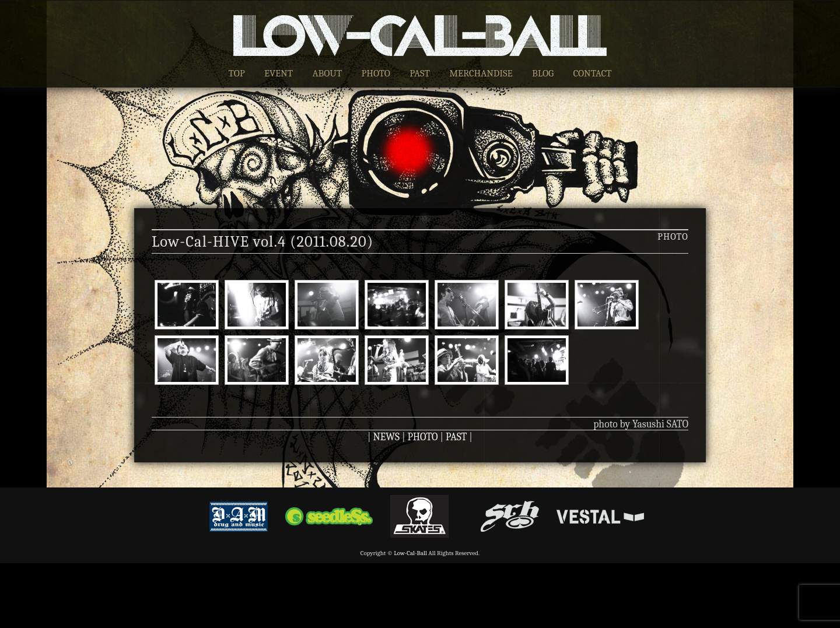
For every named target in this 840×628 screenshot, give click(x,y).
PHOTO (375, 73)
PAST (419, 73)
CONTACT (593, 73)
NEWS (387, 437)
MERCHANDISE (481, 73)
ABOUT (327, 73)
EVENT (279, 73)
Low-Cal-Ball (410, 553)
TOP (237, 73)
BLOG (543, 73)
